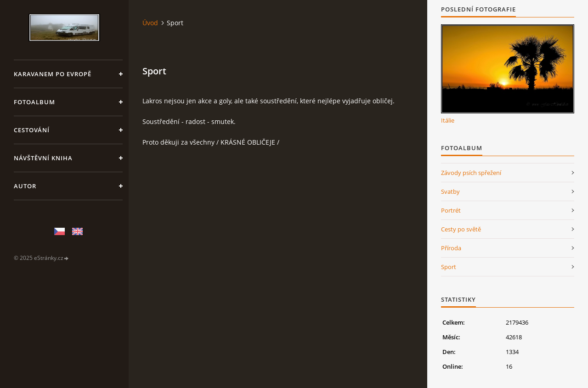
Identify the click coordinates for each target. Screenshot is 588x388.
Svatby (450, 191)
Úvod (150, 23)
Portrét (451, 210)
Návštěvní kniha (43, 158)
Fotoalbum (34, 102)
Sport (449, 267)
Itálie (448, 120)
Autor (25, 186)
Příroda (451, 248)
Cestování (32, 130)
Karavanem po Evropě (53, 74)
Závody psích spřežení (471, 173)
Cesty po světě (461, 229)
